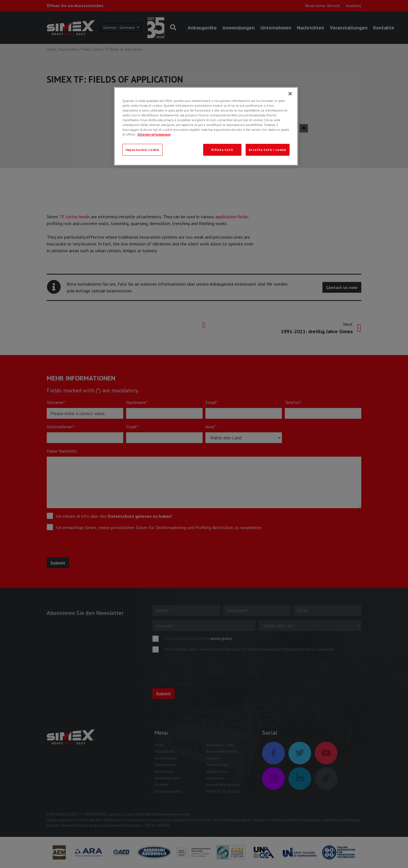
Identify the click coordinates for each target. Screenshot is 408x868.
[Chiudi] (290, 94)
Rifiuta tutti (222, 150)
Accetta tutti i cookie (268, 150)
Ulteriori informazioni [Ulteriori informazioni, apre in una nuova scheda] (154, 134)
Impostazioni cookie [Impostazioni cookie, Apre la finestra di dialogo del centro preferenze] (143, 150)
